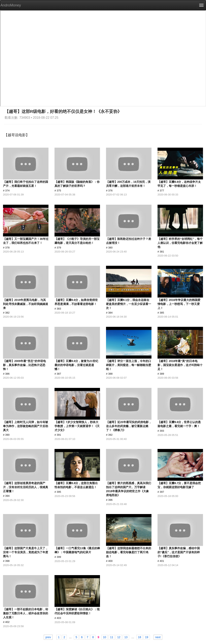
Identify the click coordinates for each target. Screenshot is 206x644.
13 (126, 637)
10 (105, 637)
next (158, 637)
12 (119, 637)
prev (48, 637)
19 (147, 637)
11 (112, 637)
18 (140, 637)
